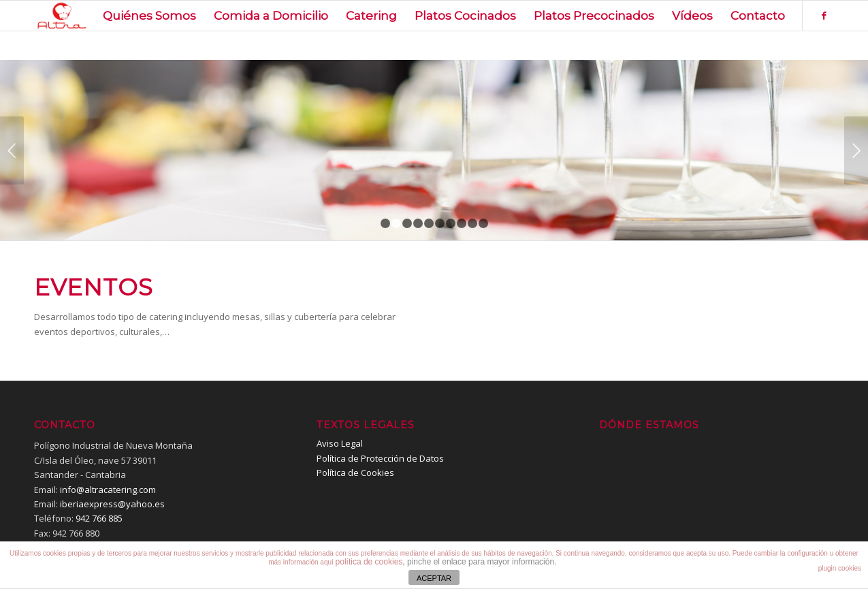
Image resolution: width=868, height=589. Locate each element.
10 (483, 223)
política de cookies (369, 562)
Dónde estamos (649, 425)
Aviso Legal (340, 443)
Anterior (12, 150)
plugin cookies (840, 568)
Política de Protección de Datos (380, 458)
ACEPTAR (434, 578)
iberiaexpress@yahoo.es (112, 504)
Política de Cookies (355, 473)
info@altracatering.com (108, 490)
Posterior (856, 150)
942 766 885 (99, 518)
